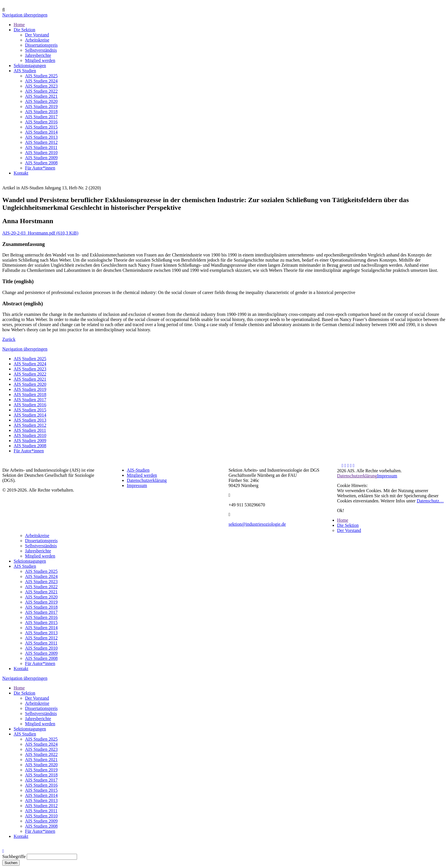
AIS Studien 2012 (30, 425)
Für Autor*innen (29, 451)
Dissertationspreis (41, 541)
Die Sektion (348, 525)
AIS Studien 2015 (30, 410)
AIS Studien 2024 (30, 364)
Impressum (137, 485)
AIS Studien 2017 (30, 400)
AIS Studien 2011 (30, 430)
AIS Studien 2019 (30, 389)
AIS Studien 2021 (30, 379)
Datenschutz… (430, 501)
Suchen (11, 863)
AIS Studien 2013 (30, 420)
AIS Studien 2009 (30, 441)
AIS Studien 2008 (30, 446)
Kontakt (21, 669)
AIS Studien (25, 566)
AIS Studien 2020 (30, 384)
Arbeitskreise (37, 535)
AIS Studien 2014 (30, 415)
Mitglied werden (142, 475)
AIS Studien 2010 (30, 435)
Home (343, 520)
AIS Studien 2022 (30, 374)
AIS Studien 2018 (30, 394)
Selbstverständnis (41, 546)
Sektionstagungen (30, 561)
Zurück (9, 339)
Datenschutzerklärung (147, 480)
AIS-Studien (138, 470)
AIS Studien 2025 (30, 359)
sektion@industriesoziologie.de (257, 524)
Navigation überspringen (25, 15)
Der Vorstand (349, 530)
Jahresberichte (38, 551)
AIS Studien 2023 (30, 369)
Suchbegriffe (14, 856)
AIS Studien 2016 (30, 405)
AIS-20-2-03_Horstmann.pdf (40, 233)
